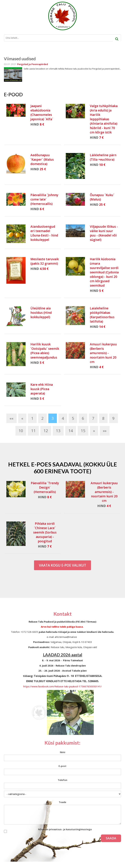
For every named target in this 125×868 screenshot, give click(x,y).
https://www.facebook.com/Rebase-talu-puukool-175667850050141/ (62, 686)
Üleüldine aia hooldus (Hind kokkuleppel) (41, 313)
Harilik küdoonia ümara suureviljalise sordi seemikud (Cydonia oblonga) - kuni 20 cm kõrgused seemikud (104, 272)
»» (105, 431)
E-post (62, 766)
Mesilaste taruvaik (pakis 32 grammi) (45, 261)
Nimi (63, 752)
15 (83, 431)
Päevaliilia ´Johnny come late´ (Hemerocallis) (44, 199)
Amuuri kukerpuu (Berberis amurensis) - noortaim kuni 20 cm (103, 353)
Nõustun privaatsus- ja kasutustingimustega (65, 829)
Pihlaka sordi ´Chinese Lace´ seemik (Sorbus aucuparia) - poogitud (45, 532)
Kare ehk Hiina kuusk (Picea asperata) (42, 389)
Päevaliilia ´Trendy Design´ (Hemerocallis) (45, 487)
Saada (111, 838)
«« (12, 418)
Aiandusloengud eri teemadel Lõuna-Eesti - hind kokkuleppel (44, 233)
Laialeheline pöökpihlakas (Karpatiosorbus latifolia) (102, 315)
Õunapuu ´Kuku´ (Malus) (102, 197)
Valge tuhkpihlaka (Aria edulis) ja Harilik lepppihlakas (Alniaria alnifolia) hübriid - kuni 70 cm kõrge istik (104, 119)
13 (58, 431)
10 (21, 431)
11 (33, 431)
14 (71, 431)
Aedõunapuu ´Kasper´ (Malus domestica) (42, 160)
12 (46, 431)
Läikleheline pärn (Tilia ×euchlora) (103, 157)
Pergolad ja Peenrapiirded (33, 64)
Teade (62, 802)
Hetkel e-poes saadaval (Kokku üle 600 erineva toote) (63, 468)
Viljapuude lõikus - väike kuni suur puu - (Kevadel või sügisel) (104, 233)
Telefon (62, 780)
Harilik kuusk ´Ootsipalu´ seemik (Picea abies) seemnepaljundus (45, 351)
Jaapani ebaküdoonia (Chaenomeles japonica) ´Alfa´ (42, 113)
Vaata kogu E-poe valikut (62, 565)
